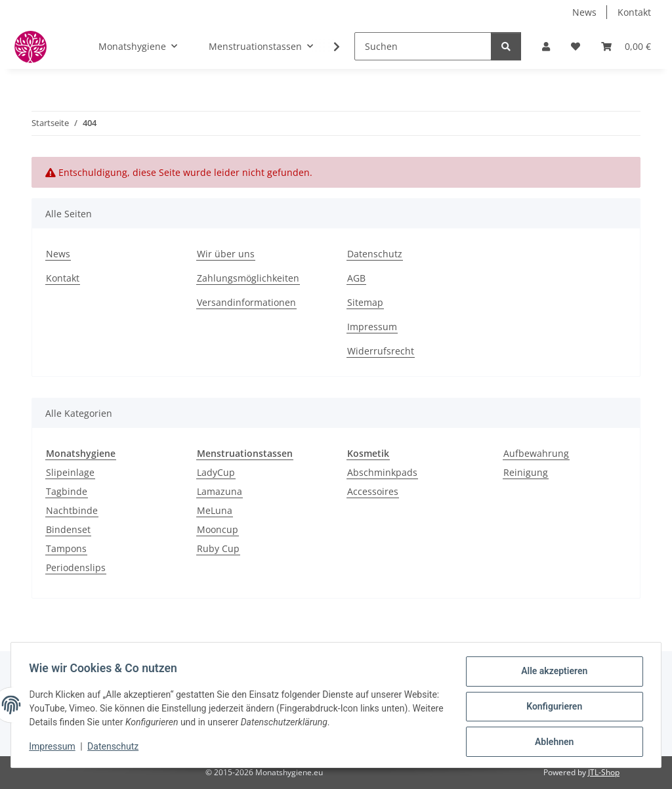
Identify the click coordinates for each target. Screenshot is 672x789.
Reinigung (526, 472)
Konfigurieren (551, 708)
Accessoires (373, 491)
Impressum (55, 748)
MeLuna (215, 510)
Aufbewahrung (536, 453)
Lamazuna (220, 491)
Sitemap (365, 302)
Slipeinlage (70, 472)
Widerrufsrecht (381, 351)
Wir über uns (226, 254)
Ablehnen (551, 742)
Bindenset (68, 529)
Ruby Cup (218, 548)
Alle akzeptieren (551, 674)
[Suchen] (423, 46)
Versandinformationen (246, 302)
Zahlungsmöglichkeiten (248, 278)
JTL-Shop (604, 772)
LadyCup (216, 472)
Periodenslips (76, 567)
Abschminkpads (382, 472)
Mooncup (218, 529)
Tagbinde (67, 491)
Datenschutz (116, 748)
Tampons (66, 548)
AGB (356, 278)
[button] (546, 46)
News (584, 12)
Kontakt (634, 12)
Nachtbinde (72, 510)
